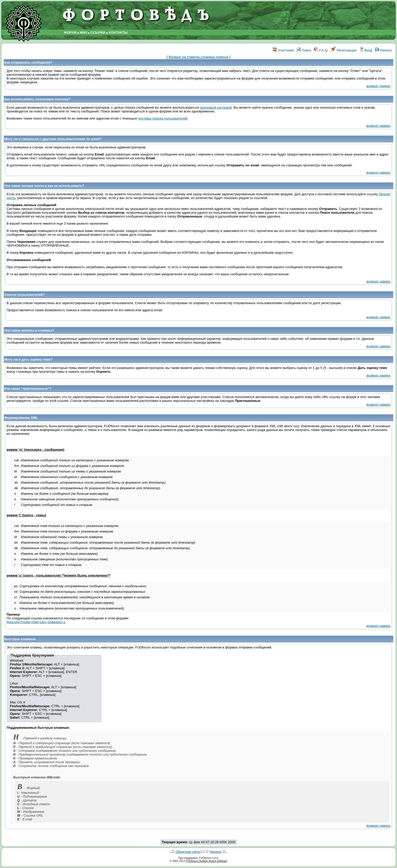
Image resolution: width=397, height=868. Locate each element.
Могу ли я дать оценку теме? (28, 359)
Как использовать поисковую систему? (37, 99)
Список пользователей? (25, 295)
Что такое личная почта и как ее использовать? (44, 186)
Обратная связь (188, 852)
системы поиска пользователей (163, 118)
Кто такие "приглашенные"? (28, 389)
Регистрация (344, 50)
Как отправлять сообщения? (28, 62)
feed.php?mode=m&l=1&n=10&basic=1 (36, 622)
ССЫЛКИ (98, 33)
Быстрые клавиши (20, 639)
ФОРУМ (70, 33)
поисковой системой (216, 107)
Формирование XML (21, 418)
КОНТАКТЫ (118, 33)
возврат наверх (378, 86)
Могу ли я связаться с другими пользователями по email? (53, 139)
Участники (283, 50)
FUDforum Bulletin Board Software (207, 861)
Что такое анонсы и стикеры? (29, 330)
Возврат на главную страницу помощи (199, 57)
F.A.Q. (321, 50)
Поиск (304, 50)
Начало (383, 50)
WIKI (84, 33)
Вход (366, 50)
